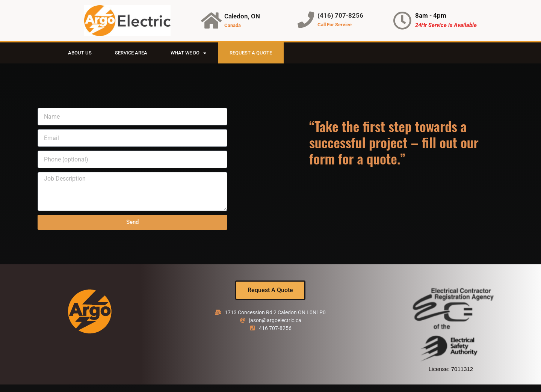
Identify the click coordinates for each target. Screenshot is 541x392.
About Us (80, 53)
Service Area (131, 53)
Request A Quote (251, 53)
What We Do (188, 53)
